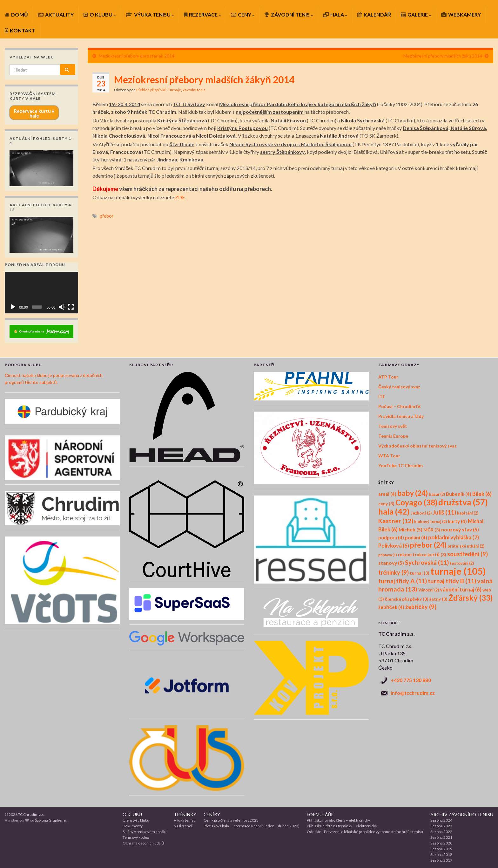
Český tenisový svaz (399, 387)
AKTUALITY (56, 14)
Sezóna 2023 (441, 826)
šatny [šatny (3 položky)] (438, 599)
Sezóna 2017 (441, 860)
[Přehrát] (13, 307)
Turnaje (175, 90)
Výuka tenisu (185, 820)
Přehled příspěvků (151, 90)
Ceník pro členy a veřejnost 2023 (231, 820)
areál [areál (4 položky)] (387, 494)
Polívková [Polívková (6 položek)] (394, 546)
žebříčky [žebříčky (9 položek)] (421, 607)
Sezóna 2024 (441, 820)
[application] (41, 292)
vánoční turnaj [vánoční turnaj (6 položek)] (461, 590)
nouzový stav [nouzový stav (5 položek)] (460, 529)
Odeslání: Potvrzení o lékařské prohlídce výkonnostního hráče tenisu (365, 832)
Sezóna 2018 (441, 854)
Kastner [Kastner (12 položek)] (396, 521)
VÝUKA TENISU (150, 14)
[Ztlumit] (62, 307)
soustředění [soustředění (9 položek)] (468, 554)
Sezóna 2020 (441, 843)
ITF (382, 396)
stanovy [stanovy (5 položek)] (391, 563)
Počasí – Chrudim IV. (400, 406)
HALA (335, 14)
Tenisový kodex (136, 837)
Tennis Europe (393, 436)
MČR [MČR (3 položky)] (432, 530)
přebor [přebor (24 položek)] (428, 545)
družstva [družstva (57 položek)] (463, 502)
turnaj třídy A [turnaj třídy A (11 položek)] (403, 581)
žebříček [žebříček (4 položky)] (391, 607)
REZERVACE (202, 14)
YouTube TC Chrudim (400, 465)
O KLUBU (100, 14)
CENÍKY (212, 814)
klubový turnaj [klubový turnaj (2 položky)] (431, 522)
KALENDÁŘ (374, 14)
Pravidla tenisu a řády (401, 416)
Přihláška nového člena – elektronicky (338, 820)
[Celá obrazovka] (71, 307)
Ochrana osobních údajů (143, 843)
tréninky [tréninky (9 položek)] (394, 572)
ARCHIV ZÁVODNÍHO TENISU (462, 814)
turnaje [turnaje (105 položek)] (458, 571)
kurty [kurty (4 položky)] (457, 521)
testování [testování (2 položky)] (462, 563)
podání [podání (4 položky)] (416, 537)
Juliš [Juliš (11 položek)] (444, 512)
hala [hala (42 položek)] (394, 511)
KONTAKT (20, 30)
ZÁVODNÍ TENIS (289, 14)
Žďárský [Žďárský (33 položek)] (471, 598)
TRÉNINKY (185, 814)
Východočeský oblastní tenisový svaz (417, 446)
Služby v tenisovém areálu (145, 832)
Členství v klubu (136, 820)
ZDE (180, 197)
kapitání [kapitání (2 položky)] (468, 513)
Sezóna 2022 (441, 832)
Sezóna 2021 (441, 837)
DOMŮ (16, 14)
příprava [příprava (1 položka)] (388, 555)
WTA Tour (389, 456)
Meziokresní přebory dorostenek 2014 (137, 56)
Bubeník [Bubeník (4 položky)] (459, 494)
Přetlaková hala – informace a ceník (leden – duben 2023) (252, 826)
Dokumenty (133, 826)
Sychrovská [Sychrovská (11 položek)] (427, 562)
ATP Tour (388, 377)
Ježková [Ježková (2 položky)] (421, 513)
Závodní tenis (194, 90)
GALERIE (416, 14)
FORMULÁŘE (320, 814)
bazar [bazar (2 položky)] (437, 494)
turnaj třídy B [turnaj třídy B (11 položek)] (452, 581)
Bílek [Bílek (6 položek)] (482, 494)
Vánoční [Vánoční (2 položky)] (429, 590)
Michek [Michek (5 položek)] (411, 529)
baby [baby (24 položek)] (413, 493)
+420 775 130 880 (411, 680)
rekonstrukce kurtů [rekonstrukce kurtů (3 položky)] (422, 554)
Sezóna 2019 (441, 849)
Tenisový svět (393, 426)
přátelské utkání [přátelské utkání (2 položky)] (466, 546)
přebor (107, 216)
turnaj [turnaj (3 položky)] (420, 573)
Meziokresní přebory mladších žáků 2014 (443, 56)
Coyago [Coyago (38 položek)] (416, 502)
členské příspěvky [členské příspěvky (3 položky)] (407, 599)
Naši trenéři (184, 826)
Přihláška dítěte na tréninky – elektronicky (342, 826)
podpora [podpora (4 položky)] (391, 537)
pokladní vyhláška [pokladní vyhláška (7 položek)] (454, 537)
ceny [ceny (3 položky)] (386, 504)
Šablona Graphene (50, 820)
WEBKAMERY (461, 14)
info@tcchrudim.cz (413, 693)
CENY (243, 14)
